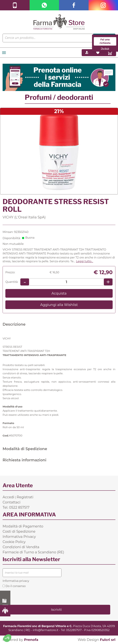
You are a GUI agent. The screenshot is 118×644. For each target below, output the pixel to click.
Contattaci (12, 502)
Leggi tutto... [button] (85, 261)
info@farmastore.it (46, 630)
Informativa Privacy (19, 537)
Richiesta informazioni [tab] (24, 460)
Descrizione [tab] (14, 324)
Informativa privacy (16, 581)
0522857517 (74, 630)
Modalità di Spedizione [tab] (25, 449)
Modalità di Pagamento (23, 526)
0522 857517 (5, 601)
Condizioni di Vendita (21, 547)
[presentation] (29, 596)
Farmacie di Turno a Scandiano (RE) (33, 552)
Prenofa (31, 640)
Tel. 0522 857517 (16, 507)
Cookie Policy (14, 542)
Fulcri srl (108, 640)
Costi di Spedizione (19, 531)
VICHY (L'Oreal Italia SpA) (24, 217)
